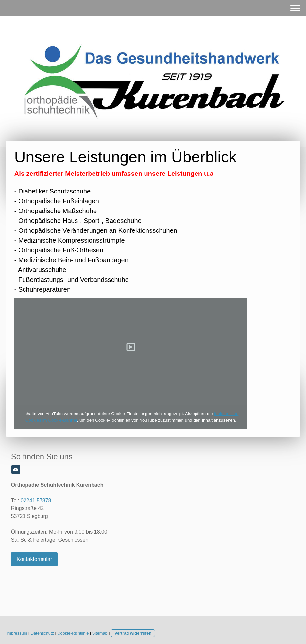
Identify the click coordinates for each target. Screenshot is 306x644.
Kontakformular (34, 559)
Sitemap (100, 633)
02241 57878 (36, 500)
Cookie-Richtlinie (73, 633)
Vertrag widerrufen (133, 633)
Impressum (17, 633)
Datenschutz (42, 633)
